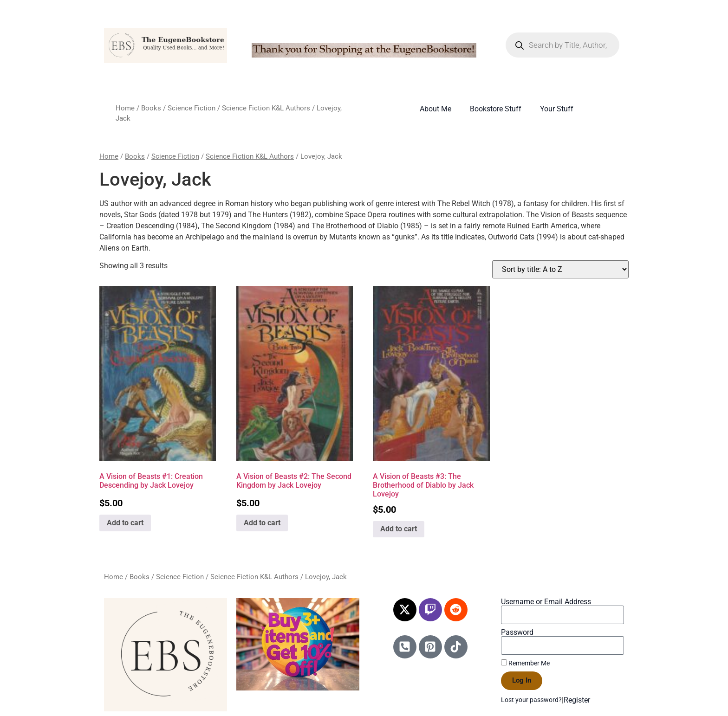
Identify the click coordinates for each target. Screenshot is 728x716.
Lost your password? (531, 700)
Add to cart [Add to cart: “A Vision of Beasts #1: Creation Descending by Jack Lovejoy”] (125, 523)
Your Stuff (557, 109)
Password (517, 632)
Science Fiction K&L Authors (266, 108)
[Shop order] (560, 269)
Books (151, 108)
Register (577, 700)
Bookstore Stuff (496, 109)
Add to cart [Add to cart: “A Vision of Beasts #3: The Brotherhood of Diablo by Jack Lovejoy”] (399, 529)
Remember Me (525, 663)
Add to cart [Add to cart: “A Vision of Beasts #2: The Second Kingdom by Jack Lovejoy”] (262, 523)
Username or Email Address (546, 602)
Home (125, 108)
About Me (435, 109)
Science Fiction (192, 108)
